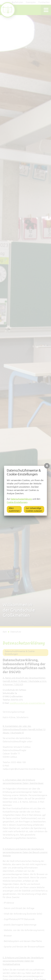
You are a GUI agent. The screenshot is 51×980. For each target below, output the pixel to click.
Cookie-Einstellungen (17, 502)
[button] (47, 466)
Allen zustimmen (14, 509)
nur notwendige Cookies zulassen (34, 509)
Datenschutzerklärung (21, 499)
